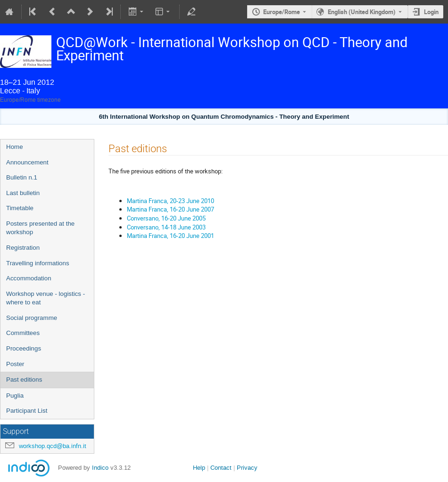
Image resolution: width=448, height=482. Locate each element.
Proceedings (24, 348)
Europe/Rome (282, 12)
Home (15, 147)
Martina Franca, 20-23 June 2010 (170, 201)
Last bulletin (23, 193)
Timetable (20, 208)
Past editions (24, 380)
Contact (221, 468)
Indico (100, 468)
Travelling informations (38, 263)
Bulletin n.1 (22, 177)
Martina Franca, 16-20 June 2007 (170, 209)
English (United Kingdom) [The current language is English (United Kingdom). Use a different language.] (362, 12)
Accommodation (29, 278)
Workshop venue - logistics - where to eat (46, 298)
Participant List (27, 411)
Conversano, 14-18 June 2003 (166, 227)
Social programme (32, 318)
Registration (23, 248)
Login (431, 12)
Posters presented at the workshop (40, 228)
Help (199, 468)
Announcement (27, 162)
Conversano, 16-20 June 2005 (166, 218)
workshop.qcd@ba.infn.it (53, 446)
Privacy (247, 468)
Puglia (15, 396)
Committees (23, 333)
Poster (15, 364)
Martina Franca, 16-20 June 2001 (170, 236)
